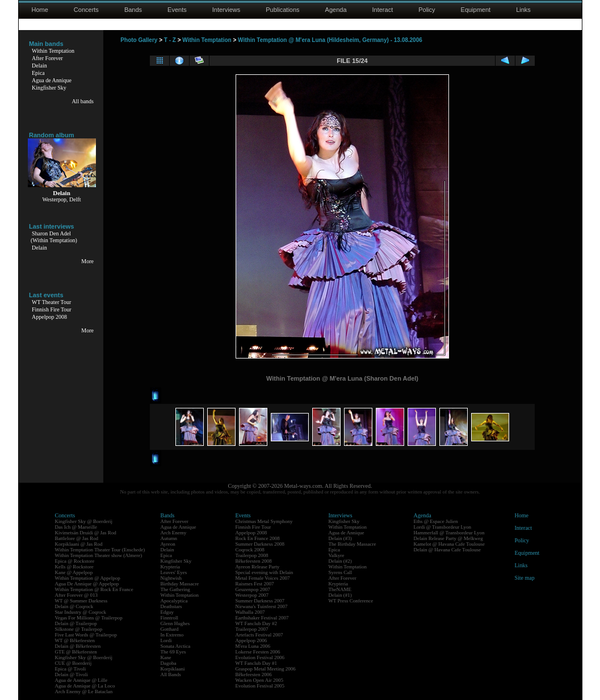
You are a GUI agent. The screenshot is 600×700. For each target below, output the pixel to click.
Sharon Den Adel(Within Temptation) (54, 237)
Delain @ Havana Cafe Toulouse (447, 550)
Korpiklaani (173, 669)
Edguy (167, 612)
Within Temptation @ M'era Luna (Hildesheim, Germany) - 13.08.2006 (330, 40)
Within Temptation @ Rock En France (94, 589)
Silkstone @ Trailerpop (79, 629)
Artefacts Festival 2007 (259, 635)
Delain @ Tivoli (72, 674)
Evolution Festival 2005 (260, 686)
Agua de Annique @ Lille (81, 680)
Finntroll (170, 618)
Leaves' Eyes (174, 572)
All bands (83, 101)
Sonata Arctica (176, 646)
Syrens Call (341, 572)
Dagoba (169, 663)
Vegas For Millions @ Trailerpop (89, 618)
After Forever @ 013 (77, 595)
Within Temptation (53, 51)
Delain (39, 66)
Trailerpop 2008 (252, 555)
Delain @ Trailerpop (76, 623)
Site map (525, 578)
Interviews (226, 10)
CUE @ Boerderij (74, 663)
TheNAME (340, 589)
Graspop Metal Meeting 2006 (266, 669)
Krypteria (170, 567)
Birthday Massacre (180, 584)
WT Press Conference (351, 601)
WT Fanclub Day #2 (257, 623)
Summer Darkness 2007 (260, 601)
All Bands (171, 674)
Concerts (86, 10)
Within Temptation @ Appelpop (88, 578)
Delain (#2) (340, 561)
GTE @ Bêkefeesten (76, 652)
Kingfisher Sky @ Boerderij (84, 521)
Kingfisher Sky (49, 88)
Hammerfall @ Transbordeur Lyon (449, 533)
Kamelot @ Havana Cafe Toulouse (449, 544)
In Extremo (172, 635)
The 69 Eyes (173, 652)
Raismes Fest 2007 (255, 584)
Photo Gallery (139, 40)
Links (523, 10)
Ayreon (168, 544)
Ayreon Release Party (258, 567)
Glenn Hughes (175, 623)
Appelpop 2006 (251, 640)
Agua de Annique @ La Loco (85, 686)
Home (40, 10)
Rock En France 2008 (258, 538)
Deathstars (171, 606)
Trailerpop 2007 (252, 629)
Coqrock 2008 (250, 550)
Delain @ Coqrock (74, 606)
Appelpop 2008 (49, 317)
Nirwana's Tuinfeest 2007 (262, 606)
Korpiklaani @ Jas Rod (79, 544)
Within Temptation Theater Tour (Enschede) (100, 550)
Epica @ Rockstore (75, 561)
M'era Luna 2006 (253, 646)
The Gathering (175, 589)
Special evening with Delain (265, 572)
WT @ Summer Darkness (81, 601)
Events (177, 10)
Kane (166, 657)
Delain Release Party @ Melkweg (448, 538)
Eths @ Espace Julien (436, 521)
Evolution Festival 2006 (260, 657)
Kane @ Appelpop (74, 572)
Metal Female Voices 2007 (263, 578)
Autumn (169, 538)
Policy (427, 10)
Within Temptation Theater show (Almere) (99, 555)
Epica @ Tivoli (71, 669)
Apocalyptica (174, 601)
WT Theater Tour (51, 302)
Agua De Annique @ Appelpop (87, 584)
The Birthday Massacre (353, 544)
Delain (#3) (340, 538)
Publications (282, 10)
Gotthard (170, 629)
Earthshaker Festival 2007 (262, 618)
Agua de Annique (52, 80)
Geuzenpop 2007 (253, 589)
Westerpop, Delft (61, 199)
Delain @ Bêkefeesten (78, 646)
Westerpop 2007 (252, 595)
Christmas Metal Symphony (264, 521)
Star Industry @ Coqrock (81, 612)
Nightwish (171, 578)
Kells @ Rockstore (74, 567)
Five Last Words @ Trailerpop (86, 635)
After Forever (47, 58)
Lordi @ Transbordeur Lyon (443, 527)
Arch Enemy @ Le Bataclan (84, 691)
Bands (133, 10)
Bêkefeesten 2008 (254, 561)
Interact (383, 10)
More (87, 261)
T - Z (170, 40)
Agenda (336, 10)
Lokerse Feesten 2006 (258, 652)
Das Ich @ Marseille (76, 527)
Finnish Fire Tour (52, 309)
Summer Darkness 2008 (260, 544)
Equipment (476, 10)
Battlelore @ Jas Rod (77, 538)
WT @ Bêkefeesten (75, 640)
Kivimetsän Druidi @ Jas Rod (86, 533)
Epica (38, 73)
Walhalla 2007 (250, 612)
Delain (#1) (340, 595)
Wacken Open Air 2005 (260, 680)
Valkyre (337, 555)
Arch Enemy (174, 533)
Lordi (166, 640)
